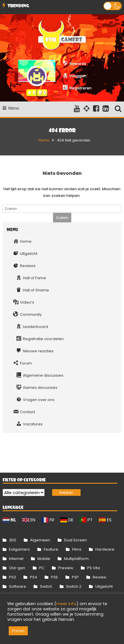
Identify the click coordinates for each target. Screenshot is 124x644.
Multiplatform (76, 559)
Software (18, 586)
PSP (75, 577)
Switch (46, 586)
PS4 (33, 577)
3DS (13, 540)
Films (77, 549)
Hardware (105, 549)
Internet (16, 559)
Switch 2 (74, 586)
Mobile (44, 559)
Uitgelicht (104, 586)
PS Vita (94, 568)
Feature (51, 549)
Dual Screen (75, 540)
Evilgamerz (19, 549)
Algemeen (40, 540)
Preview (66, 568)
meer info (66, 604)
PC (42, 568)
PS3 (12, 577)
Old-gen (17, 568)
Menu (11, 108)
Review (100, 577)
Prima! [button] (18, 631)
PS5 (54, 577)
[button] (113, 6)
